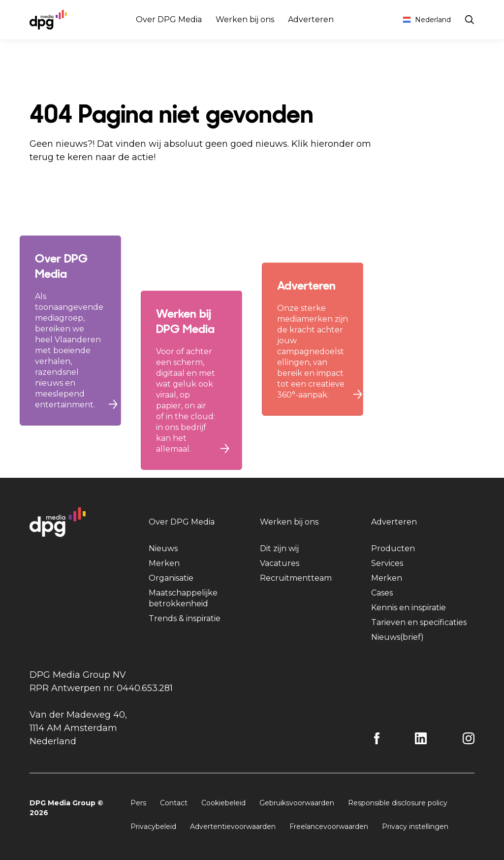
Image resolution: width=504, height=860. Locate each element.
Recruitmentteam (296, 578)
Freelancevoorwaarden (329, 827)
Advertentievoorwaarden (233, 827)
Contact (174, 803)
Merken (164, 563)
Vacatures (280, 563)
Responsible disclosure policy (398, 803)
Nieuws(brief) (397, 637)
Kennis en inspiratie (409, 608)
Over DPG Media (169, 19)
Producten (393, 548)
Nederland (427, 20)
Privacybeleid (153, 827)
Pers (138, 803)
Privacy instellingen (415, 827)
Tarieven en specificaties (419, 622)
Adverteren (311, 19)
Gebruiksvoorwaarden (297, 803)
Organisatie (171, 578)
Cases (382, 593)
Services (387, 563)
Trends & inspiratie (185, 618)
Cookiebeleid (223, 803)
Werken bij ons (245, 19)
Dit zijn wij (279, 548)
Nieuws (163, 548)
